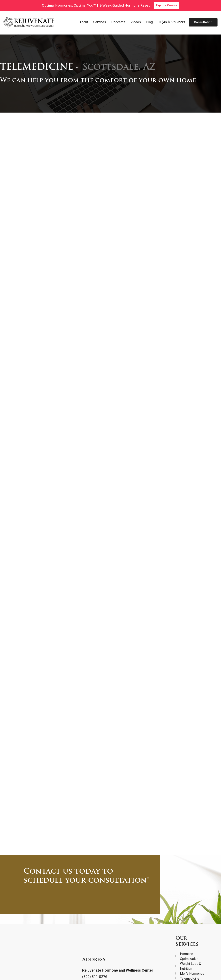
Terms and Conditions (48, 970)
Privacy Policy (15, 970)
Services (100, 22)
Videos (136, 22)
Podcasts (118, 22)
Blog (149, 22)
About (84, 22)
